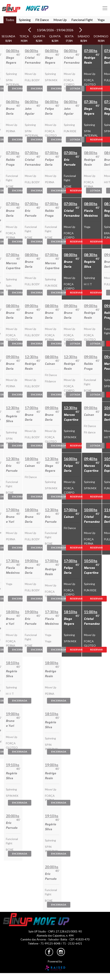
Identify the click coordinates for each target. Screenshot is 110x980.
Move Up (60, 20)
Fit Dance (42, 20)
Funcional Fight (82, 20)
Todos (10, 20)
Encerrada (20, 88)
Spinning (25, 20)
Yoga (101, 20)
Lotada (75, 88)
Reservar (76, 190)
